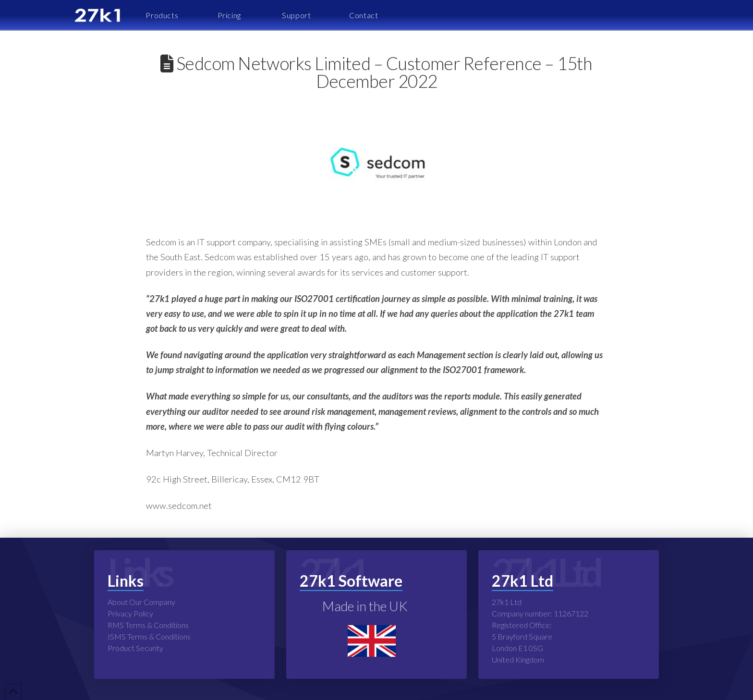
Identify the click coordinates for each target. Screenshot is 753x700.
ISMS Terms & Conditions (149, 636)
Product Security (135, 648)
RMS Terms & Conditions (148, 625)
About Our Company (141, 602)
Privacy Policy (130, 613)
